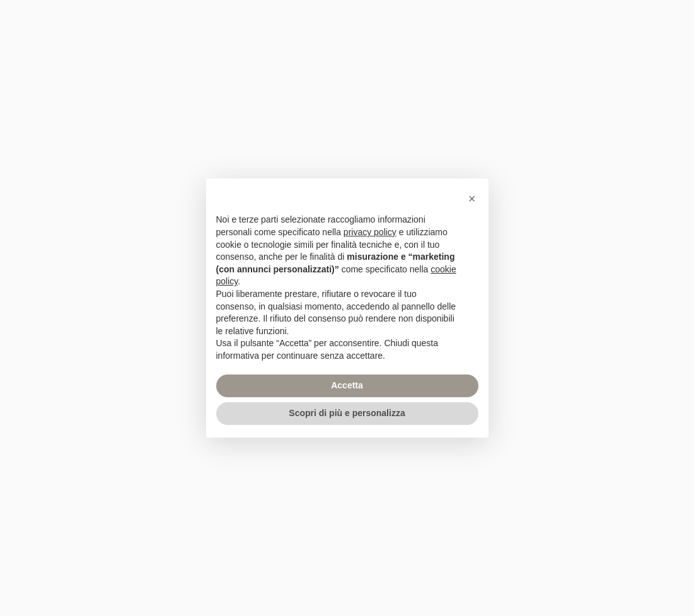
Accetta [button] (347, 385)
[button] (472, 199)
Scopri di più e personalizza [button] (347, 413)
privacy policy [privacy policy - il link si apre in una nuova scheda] (370, 232)
